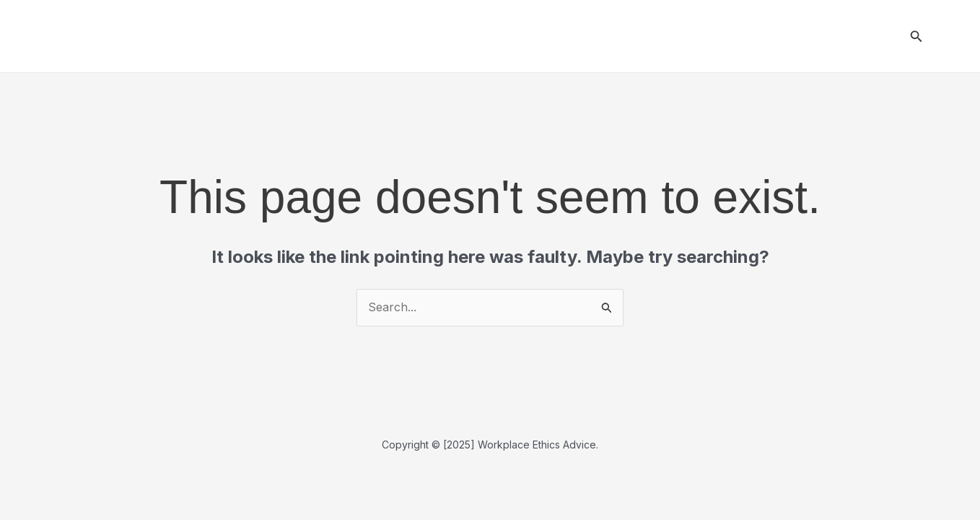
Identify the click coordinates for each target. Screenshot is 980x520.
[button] (916, 36)
